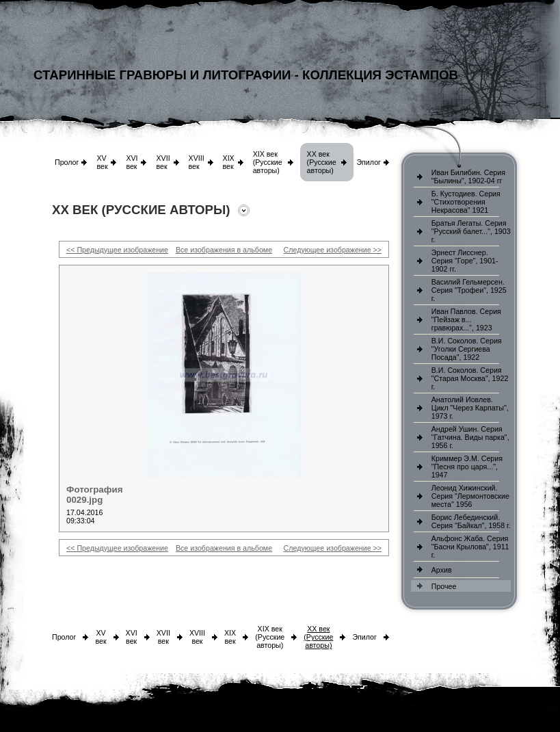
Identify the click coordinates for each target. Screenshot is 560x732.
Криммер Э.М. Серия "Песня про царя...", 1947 (467, 467)
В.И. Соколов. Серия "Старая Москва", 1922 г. (470, 378)
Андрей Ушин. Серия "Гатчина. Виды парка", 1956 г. (470, 437)
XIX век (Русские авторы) (268, 162)
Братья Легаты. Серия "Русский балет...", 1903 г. (471, 231)
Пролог (67, 162)
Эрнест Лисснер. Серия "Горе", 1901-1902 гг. (465, 261)
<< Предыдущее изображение (117, 250)
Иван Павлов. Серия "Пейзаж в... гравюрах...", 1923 (466, 319)
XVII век (163, 162)
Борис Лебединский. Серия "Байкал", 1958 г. (471, 521)
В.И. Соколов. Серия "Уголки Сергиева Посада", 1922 (467, 349)
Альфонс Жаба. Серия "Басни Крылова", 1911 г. (470, 547)
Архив (442, 570)
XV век (102, 162)
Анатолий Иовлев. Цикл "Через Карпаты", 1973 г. (470, 408)
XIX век (229, 162)
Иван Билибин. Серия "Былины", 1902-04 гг (468, 177)
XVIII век (197, 162)
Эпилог (369, 162)
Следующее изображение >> (333, 250)
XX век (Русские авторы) (322, 162)
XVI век (132, 162)
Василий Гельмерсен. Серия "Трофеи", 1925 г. (469, 290)
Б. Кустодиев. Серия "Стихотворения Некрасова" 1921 (466, 202)
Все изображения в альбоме (224, 250)
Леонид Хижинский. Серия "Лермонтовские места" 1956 (470, 496)
